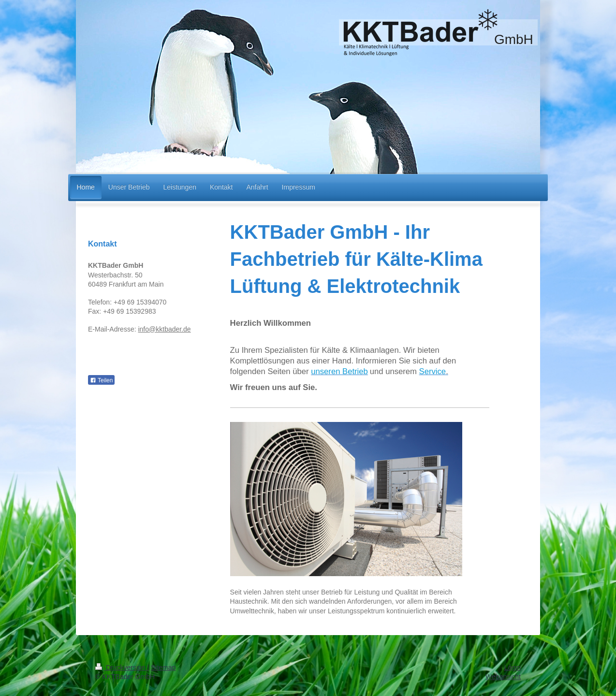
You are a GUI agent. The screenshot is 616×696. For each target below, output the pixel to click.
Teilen (101, 380)
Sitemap (163, 667)
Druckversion (121, 667)
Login (513, 667)
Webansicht (503, 676)
